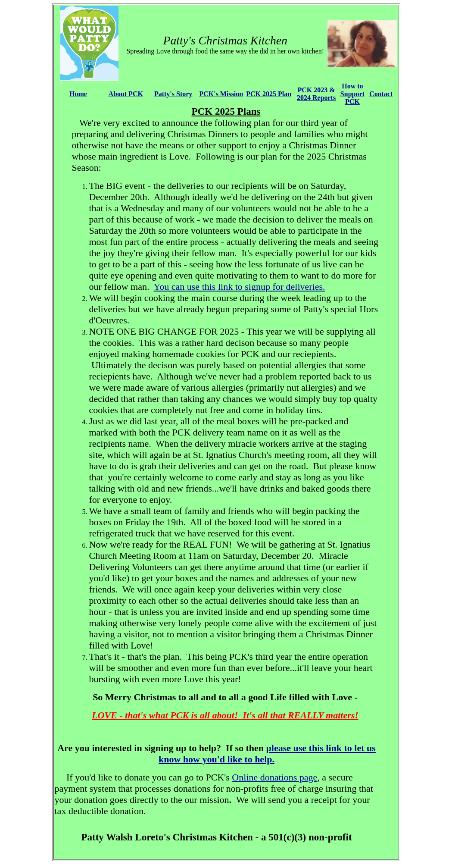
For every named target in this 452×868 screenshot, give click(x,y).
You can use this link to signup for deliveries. (240, 287)
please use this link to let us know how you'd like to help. (267, 754)
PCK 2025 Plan (269, 94)
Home (78, 94)
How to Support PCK (352, 94)
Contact (381, 94)
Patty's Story (173, 94)
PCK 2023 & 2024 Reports (316, 94)
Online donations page (274, 777)
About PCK (125, 94)
